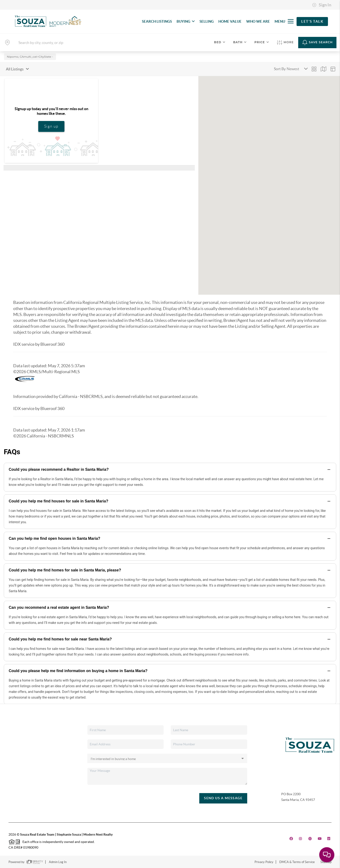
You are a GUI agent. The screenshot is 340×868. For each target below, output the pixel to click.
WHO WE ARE (258, 21)
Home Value (21, 762)
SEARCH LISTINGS (157, 21)
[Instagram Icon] (300, 839)
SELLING (207, 21)
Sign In (322, 5)
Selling (17, 749)
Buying (17, 742)
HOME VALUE (230, 21)
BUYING (186, 21)
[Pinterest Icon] (310, 839)
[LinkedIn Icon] (329, 839)
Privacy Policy (264, 862)
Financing (19, 756)
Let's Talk (312, 21)
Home (16, 728)
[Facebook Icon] (291, 839)
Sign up (51, 126)
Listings (18, 735)
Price (262, 42)
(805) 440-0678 (293, 807)
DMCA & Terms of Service (297, 862)
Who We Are (21, 769)
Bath (240, 42)
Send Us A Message (223, 798)
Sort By (280, 69)
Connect (18, 776)
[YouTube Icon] (320, 839)
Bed (220, 42)
